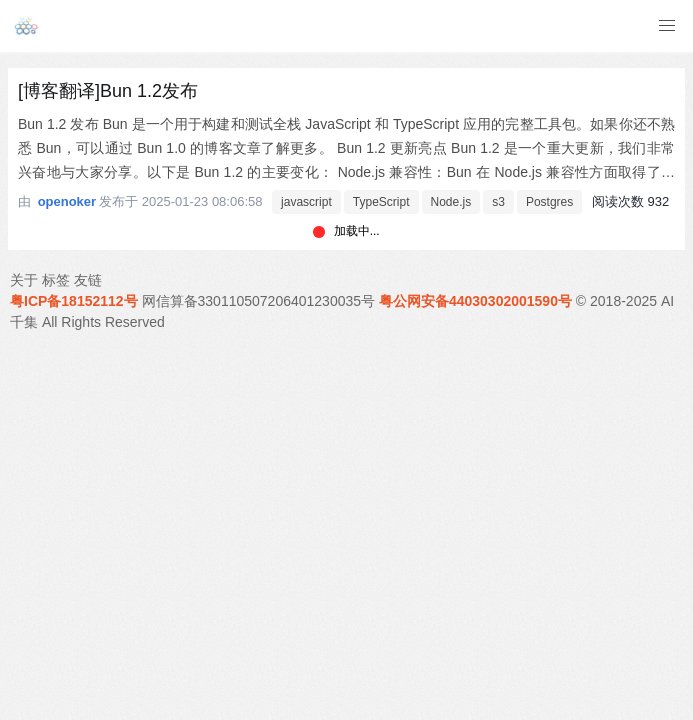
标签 (56, 280)
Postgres (549, 202)
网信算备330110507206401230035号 (259, 301)
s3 (498, 202)
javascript (306, 202)
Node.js (451, 202)
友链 (88, 280)
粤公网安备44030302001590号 (475, 301)
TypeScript (381, 202)
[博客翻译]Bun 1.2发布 (108, 91)
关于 (24, 280)
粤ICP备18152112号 (74, 301)
